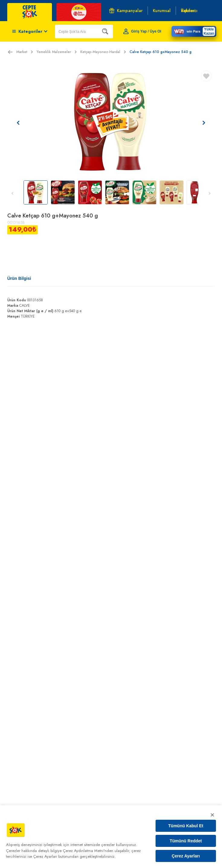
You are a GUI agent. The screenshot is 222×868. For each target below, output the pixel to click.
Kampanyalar (126, 11)
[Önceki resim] (18, 123)
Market (25, 52)
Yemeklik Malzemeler (57, 52)
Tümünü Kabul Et (186, 826)
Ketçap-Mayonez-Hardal (103, 52)
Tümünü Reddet (186, 841)
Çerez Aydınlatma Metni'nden (88, 851)
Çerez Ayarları (186, 856)
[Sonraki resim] (204, 123)
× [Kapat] (212, 815)
